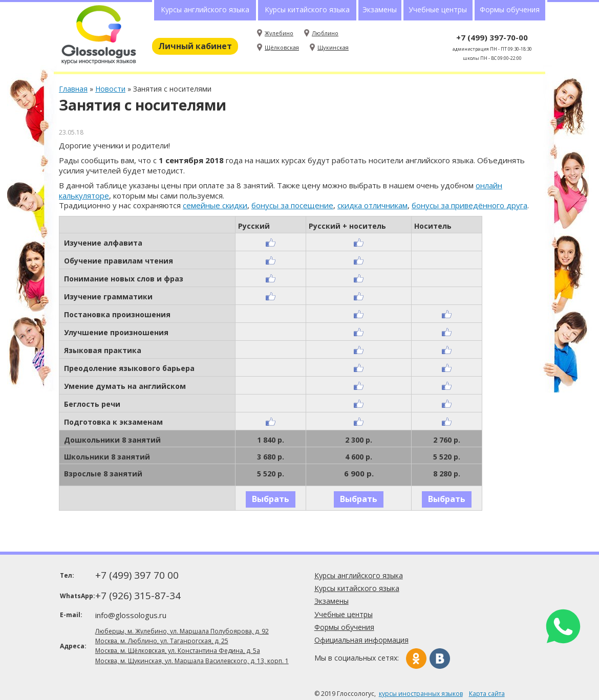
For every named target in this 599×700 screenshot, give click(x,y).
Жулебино (279, 33)
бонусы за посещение (292, 205)
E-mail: (71, 615)
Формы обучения (510, 9)
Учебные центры (438, 9)
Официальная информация (361, 640)
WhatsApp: (77, 596)
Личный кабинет (195, 46)
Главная (73, 89)
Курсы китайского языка (307, 9)
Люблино (325, 33)
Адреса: (73, 646)
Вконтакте (440, 659)
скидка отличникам (372, 205)
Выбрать (271, 499)
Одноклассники (416, 659)
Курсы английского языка (205, 9)
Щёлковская (282, 47)
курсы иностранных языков (421, 694)
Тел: (67, 575)
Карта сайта (487, 694)
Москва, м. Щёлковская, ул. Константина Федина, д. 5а (178, 651)
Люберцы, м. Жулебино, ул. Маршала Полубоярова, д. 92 (182, 631)
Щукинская (333, 47)
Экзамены (380, 9)
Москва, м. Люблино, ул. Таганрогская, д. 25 (162, 641)
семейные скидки (215, 205)
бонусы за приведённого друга (469, 205)
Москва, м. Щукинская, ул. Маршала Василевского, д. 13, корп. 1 (192, 661)
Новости (110, 89)
